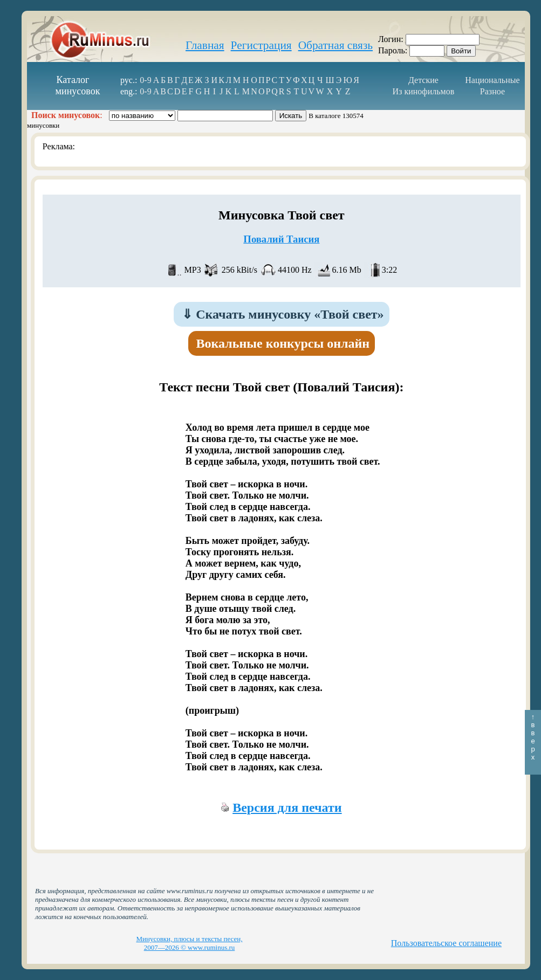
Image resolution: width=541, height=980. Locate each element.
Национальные (492, 80)
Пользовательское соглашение (446, 943)
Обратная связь (335, 45)
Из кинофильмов (424, 91)
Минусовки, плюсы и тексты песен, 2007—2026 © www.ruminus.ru (189, 943)
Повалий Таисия (281, 239)
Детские (423, 80)
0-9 (145, 80)
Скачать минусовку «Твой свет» (283, 314)
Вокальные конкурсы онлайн (283, 343)
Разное (492, 91)
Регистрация (261, 45)
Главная (205, 45)
